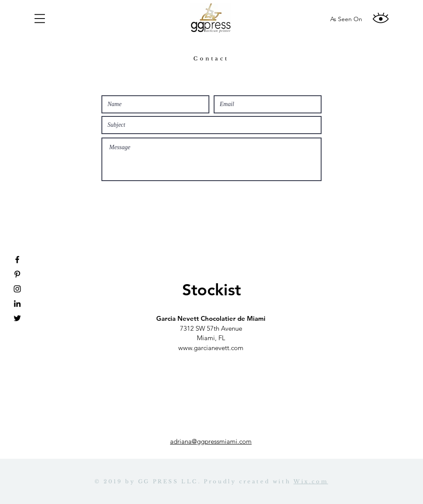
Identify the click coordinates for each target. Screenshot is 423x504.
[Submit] (211, 193)
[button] (40, 19)
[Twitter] (17, 318)
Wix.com (311, 481)
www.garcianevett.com (211, 348)
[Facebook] (17, 260)
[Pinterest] (17, 274)
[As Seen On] (346, 19)
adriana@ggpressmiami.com (211, 441)
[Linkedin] (17, 304)
